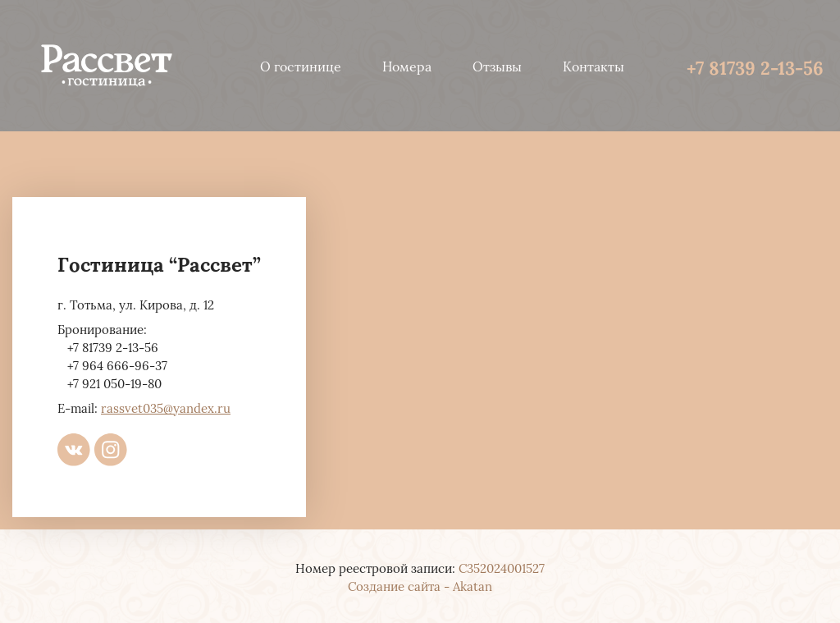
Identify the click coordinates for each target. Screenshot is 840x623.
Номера (407, 66)
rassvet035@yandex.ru (166, 407)
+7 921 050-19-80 (114, 383)
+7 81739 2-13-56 (755, 66)
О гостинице (301, 66)
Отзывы (497, 66)
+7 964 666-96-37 (117, 364)
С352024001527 (502, 567)
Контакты (593, 66)
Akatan (472, 585)
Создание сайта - (400, 585)
